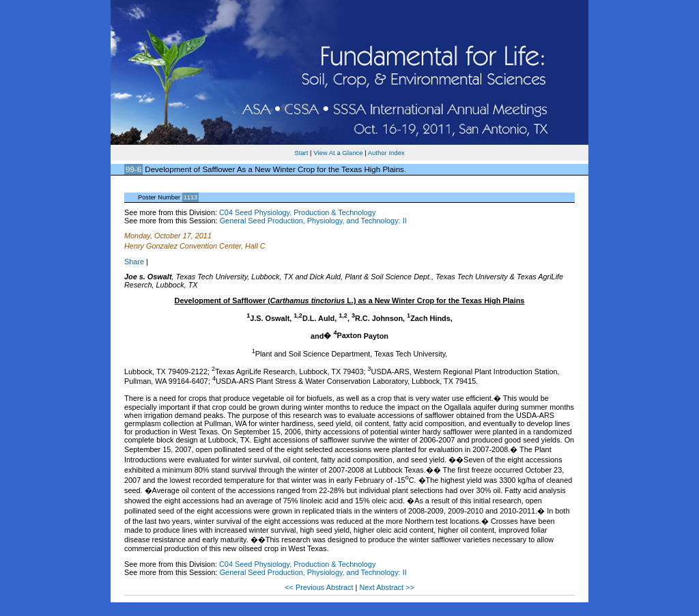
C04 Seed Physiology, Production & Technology (297, 212)
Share (134, 262)
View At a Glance (338, 153)
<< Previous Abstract (320, 587)
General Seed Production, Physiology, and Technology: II (313, 221)
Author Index (386, 153)
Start (301, 153)
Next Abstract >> (386, 587)
